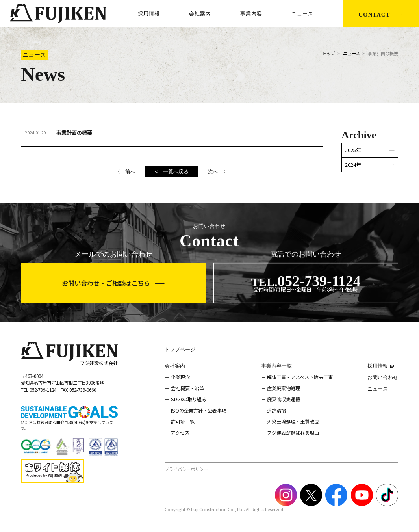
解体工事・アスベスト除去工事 (300, 377)
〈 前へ (125, 172)
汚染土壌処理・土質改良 (293, 422)
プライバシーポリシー (186, 469)
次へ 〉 (218, 172)
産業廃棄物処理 (284, 388)
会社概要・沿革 (187, 388)
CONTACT (375, 15)
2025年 (353, 150)
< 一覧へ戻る (172, 172)
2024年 (353, 165)
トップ (329, 53)
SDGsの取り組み (189, 399)
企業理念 (180, 377)
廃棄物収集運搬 (284, 399)
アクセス (180, 433)
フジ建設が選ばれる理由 (293, 433)
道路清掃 (276, 411)
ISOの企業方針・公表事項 (199, 411)
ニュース (302, 14)
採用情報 (149, 14)
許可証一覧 (183, 422)
